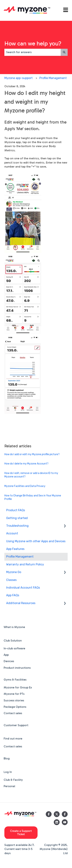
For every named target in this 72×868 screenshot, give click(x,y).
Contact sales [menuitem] (13, 713)
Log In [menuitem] (8, 772)
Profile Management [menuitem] (20, 557)
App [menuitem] (6, 655)
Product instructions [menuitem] (17, 668)
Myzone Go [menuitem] (14, 572)
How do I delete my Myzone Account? (26, 464)
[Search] (64, 52)
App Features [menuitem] (15, 549)
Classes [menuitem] (11, 580)
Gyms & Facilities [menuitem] (15, 680)
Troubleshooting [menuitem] (17, 526)
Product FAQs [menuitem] (16, 510)
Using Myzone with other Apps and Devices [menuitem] (36, 541)
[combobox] (33, 52)
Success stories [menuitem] (14, 700)
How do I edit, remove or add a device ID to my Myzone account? (31, 475)
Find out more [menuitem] (13, 739)
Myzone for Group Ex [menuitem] (18, 687)
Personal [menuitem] (9, 786)
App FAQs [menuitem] (13, 595)
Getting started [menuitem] (17, 518)
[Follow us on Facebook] (49, 814)
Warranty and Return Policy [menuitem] (25, 564)
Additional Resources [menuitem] (21, 603)
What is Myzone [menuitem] (14, 627)
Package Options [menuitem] (15, 707)
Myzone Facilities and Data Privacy (25, 486)
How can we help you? (33, 43)
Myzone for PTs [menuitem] (14, 694)
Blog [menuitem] (7, 758)
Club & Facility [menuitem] (13, 780)
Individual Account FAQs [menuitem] (23, 588)
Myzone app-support (19, 78)
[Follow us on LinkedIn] (57, 822)
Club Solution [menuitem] (13, 641)
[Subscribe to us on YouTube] (65, 822)
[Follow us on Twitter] (57, 814)
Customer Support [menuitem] (16, 725)
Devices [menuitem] (9, 661)
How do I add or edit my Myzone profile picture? (32, 454)
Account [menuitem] (12, 533)
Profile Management (53, 78)
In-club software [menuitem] (14, 648)
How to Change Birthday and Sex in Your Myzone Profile (33, 497)
